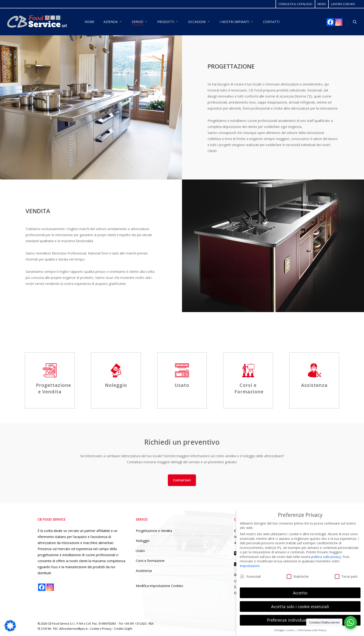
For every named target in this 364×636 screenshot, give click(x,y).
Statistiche (298, 576)
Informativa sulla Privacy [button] (312, 630)
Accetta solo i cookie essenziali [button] (300, 607)
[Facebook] (330, 22)
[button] (182, 480)
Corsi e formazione (150, 561)
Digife (128, 629)
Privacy (107, 629)
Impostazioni (250, 566)
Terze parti (346, 576)
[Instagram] (339, 22)
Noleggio (143, 541)
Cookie (95, 629)
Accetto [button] (300, 593)
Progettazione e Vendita (154, 531)
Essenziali (250, 576)
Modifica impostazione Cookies (159, 586)
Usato (140, 551)
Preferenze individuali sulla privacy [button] (300, 620)
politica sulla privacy (326, 557)
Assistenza (144, 571)
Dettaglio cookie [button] (284, 630)
